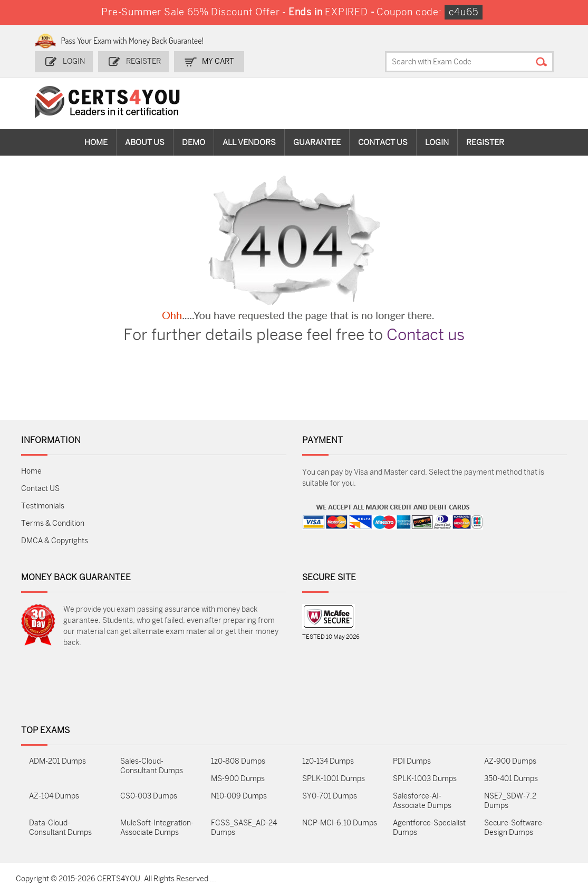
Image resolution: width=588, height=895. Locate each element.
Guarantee (317, 142)
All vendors (249, 142)
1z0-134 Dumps (328, 761)
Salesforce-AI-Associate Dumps (422, 801)
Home (96, 142)
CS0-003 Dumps (149, 796)
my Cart (218, 61)
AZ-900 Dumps (510, 761)
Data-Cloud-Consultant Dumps (60, 828)
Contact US (40, 489)
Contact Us (383, 142)
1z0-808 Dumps (238, 761)
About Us (145, 142)
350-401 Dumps (511, 779)
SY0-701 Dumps (330, 796)
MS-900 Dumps (238, 779)
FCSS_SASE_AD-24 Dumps (244, 828)
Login (74, 61)
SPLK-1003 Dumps (425, 779)
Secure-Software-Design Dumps (514, 828)
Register (143, 61)
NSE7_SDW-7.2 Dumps (510, 801)
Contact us (426, 335)
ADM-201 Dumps (57, 761)
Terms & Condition (53, 523)
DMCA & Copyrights (55, 541)
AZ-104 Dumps (54, 796)
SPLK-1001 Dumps (334, 779)
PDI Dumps (412, 761)
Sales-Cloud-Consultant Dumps (152, 766)
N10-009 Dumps (239, 796)
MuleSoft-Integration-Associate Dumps (157, 828)
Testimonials (43, 506)
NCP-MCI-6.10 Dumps (340, 823)
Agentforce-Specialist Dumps (429, 828)
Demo (194, 142)
